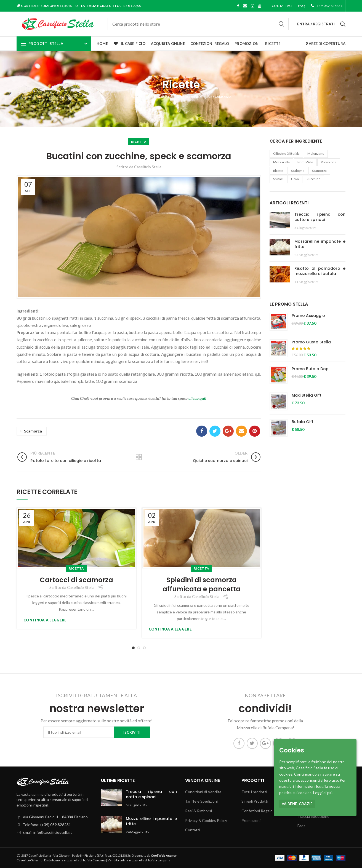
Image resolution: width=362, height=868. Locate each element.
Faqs (301, 826)
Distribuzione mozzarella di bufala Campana (75, 860)
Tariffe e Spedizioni (201, 801)
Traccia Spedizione (313, 816)
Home (135, 97)
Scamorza (33, 431)
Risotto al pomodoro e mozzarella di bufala (320, 271)
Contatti (193, 830)
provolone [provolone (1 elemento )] (329, 162)
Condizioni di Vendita (203, 792)
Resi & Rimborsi (199, 811)
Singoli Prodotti (255, 801)
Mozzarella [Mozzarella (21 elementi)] (281, 162)
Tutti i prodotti (254, 792)
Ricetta (139, 142)
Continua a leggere (45, 620)
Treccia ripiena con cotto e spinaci (320, 217)
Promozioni (251, 820)
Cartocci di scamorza (76, 580)
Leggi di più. (323, 793)
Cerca (281, 24)
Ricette (149, 97)
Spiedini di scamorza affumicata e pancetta (202, 585)
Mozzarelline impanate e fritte (320, 244)
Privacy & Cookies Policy (206, 820)
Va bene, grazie (297, 804)
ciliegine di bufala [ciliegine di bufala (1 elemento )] (286, 153)
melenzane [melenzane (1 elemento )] (316, 153)
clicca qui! (197, 398)
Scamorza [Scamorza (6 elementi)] (319, 171)
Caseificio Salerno (29, 860)
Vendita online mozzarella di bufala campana (139, 860)
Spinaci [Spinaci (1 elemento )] (278, 179)
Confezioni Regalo (257, 811)
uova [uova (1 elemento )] (295, 179)
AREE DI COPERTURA (325, 44)
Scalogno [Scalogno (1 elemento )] (298, 171)
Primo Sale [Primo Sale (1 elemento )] (305, 162)
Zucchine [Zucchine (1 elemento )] (313, 179)
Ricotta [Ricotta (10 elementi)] (278, 171)
